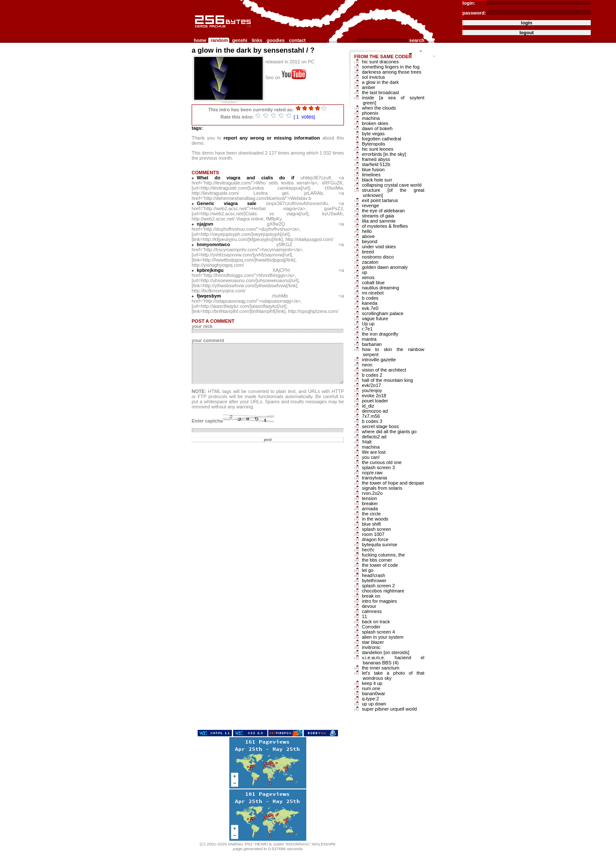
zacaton (370, 262)
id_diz (368, 406)
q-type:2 (370, 699)
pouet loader (375, 401)
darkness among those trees (392, 72)
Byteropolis (373, 144)
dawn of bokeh (377, 128)
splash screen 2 (378, 586)
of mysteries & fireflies (385, 226)
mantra (369, 339)
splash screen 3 (378, 467)
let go (368, 570)
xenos (368, 277)
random (219, 40)
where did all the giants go (389, 431)
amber (369, 87)
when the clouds (379, 108)
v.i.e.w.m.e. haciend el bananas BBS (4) (393, 660)
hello (367, 231)
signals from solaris (382, 488)
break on (371, 596)
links (257, 40)
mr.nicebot (373, 293)
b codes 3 (372, 421)
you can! (371, 457)
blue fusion (373, 170)
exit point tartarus (380, 200)
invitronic (371, 647)
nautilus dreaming (381, 288)
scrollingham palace (383, 313)
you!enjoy (372, 390)
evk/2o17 (372, 385)
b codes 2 (372, 375)
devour (369, 606)
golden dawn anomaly (385, 267)
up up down (374, 704)
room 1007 (373, 534)
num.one (371, 688)
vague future (375, 318)
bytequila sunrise (380, 545)
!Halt (367, 442)
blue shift (371, 524)
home (200, 40)
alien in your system (383, 637)
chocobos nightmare (383, 591)
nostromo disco (378, 257)
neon (367, 365)
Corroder (371, 627)
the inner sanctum (381, 668)
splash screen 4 (378, 632)
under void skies (379, 247)
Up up (368, 324)
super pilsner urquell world (389, 709)
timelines (371, 175)
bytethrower (374, 580)
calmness (372, 611)
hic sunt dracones (380, 62)
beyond (370, 241)
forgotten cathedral (382, 139)
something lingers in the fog (391, 67)
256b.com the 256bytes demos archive (195, 31)
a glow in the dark (380, 82)
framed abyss (376, 159)
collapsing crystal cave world (392, 185)
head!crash (373, 575)
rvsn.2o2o (372, 493)
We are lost (374, 452)
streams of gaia (378, 216)
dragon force (375, 539)
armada (370, 509)
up (364, 272)
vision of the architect (384, 370)
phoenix (370, 113)
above (368, 236)
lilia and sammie (379, 221)
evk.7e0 (370, 308)
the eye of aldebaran (383, 211)
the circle (371, 514)
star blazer (373, 642)
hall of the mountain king (387, 380)
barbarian (372, 344)
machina (371, 118)
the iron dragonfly (380, 334)
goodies (275, 40)
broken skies (375, 123)
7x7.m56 (371, 416)
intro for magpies (379, 601)
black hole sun (377, 180)
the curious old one (382, 462)
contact (297, 40)
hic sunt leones (378, 149)
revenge (370, 205)
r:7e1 (367, 329)
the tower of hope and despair (393, 483)
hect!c (368, 550)
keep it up (372, 683)
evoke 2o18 (374, 396)
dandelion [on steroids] (386, 652)
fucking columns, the (383, 555)
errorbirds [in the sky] (384, 154)
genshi (240, 40)
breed (368, 252)
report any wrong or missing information (272, 138)
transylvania (375, 478)
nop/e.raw (372, 473)
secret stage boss (380, 426)
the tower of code (380, 565)
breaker (370, 503)
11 (364, 616)
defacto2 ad (374, 437)
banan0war (373, 693)
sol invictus (373, 77)
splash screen (376, 529)
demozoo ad (375, 411)
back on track (376, 622)
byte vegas (373, 134)
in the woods (375, 519)
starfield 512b (376, 164)
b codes (370, 298)
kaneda (370, 303)
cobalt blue (373, 283)
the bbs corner (377, 560)
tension (369, 498)
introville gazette (379, 360)
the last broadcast (381, 92)
